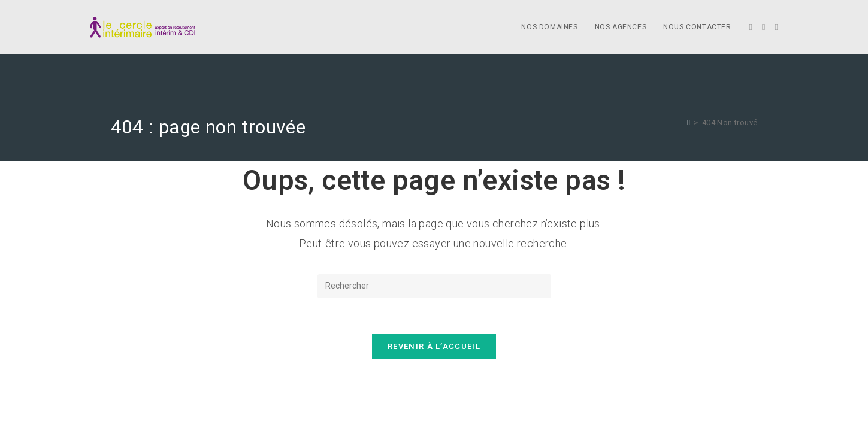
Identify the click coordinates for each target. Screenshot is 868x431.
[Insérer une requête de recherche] (434, 286)
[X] (751, 27)
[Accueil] (689, 122)
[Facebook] (763, 27)
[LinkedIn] (777, 27)
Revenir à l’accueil (434, 346)
